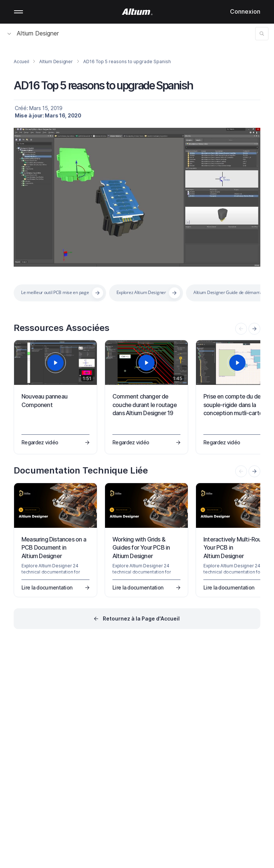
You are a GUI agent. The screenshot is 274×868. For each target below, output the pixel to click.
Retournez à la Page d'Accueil (141, 618)
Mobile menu (18, 12)
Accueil (21, 61)
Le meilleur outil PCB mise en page (55, 292)
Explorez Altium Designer (141, 292)
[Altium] (137, 12)
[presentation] (254, 329)
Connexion (245, 11)
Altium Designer (33, 33)
